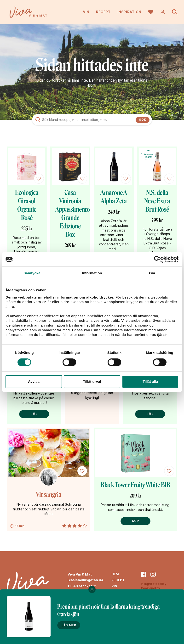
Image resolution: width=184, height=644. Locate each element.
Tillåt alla (150, 381)
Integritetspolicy (154, 584)
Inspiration (129, 12)
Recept (103, 12)
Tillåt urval (92, 381)
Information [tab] (92, 273)
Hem (115, 574)
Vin (86, 12)
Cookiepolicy (150, 588)
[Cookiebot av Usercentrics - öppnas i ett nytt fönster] (158, 259)
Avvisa (34, 381)
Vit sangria (49, 494)
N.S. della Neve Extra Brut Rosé (157, 201)
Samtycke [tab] (32, 273)
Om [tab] (152, 273)
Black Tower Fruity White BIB (135, 485)
